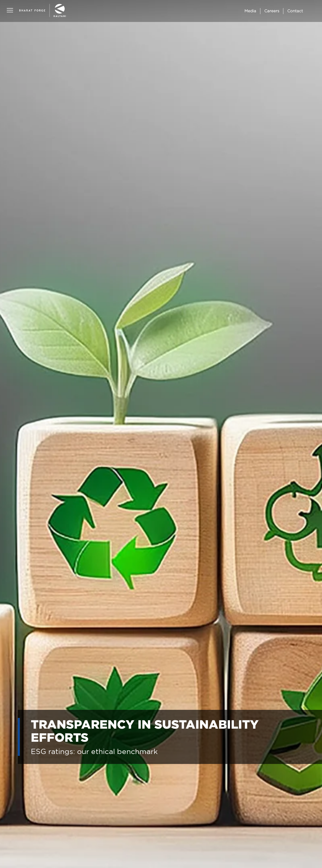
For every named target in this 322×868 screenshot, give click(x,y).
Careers (272, 11)
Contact (295, 11)
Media (250, 11)
